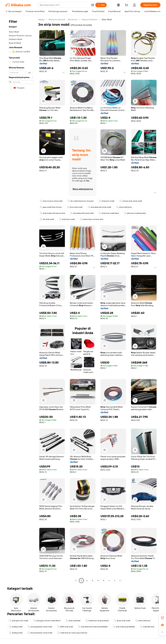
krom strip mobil (75, 207)
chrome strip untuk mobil (131, 201)
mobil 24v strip (147, 627)
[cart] (127, 5)
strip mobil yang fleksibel (124, 627)
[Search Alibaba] (64, 5)
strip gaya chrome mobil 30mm (47, 621)
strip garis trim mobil (19, 621)
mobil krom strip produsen (97, 621)
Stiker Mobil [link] (107, 19)
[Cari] (101, 5)
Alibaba (41, 19)
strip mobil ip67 (73, 621)
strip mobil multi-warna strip (52, 213)
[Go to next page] (120, 581)
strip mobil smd (143, 621)
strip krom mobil (107, 201)
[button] (93, 5)
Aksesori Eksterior (90, 19)
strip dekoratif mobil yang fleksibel (93, 627)
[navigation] (21, 300)
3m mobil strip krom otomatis (81, 201)
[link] (162, 618)
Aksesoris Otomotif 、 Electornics (63, 19)
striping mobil (16, 627)
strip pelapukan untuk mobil (40, 627)
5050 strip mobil (65, 627)
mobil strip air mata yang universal (72, 633)
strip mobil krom (124, 207)
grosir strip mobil (122, 621)
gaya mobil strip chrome (51, 207)
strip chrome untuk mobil (51, 201)
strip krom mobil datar (109, 213)
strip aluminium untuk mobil (40, 633)
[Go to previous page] (76, 581)
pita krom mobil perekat (135, 213)
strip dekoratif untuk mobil (99, 207)
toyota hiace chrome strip (92, 219)
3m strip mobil (47, 219)
